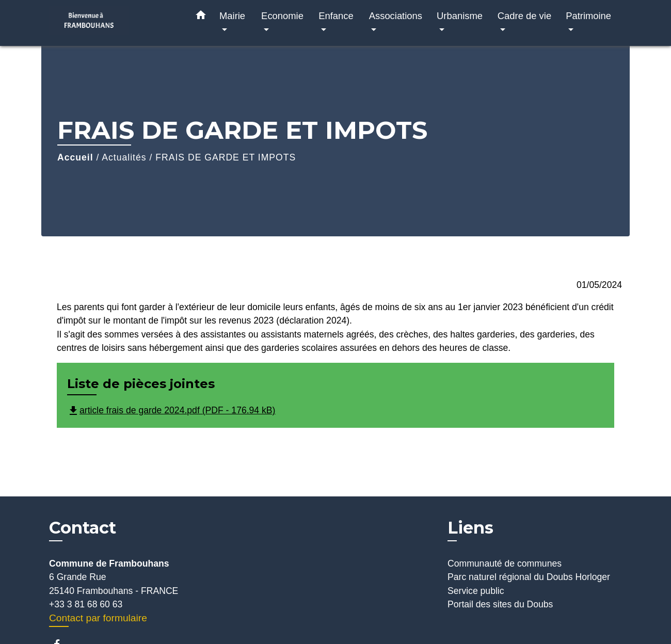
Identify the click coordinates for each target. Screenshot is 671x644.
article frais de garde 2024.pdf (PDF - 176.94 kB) (171, 410)
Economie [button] (282, 16)
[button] (201, 17)
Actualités (124, 157)
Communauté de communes (505, 564)
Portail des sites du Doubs (500, 604)
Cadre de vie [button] (524, 16)
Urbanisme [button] (460, 16)
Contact (83, 528)
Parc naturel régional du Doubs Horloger (529, 577)
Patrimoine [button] (588, 16)
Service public (476, 591)
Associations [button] (396, 16)
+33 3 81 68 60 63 (86, 604)
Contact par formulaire (98, 618)
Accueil (75, 157)
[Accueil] (114, 23)
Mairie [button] (232, 16)
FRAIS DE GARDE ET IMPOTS (226, 157)
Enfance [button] (336, 16)
